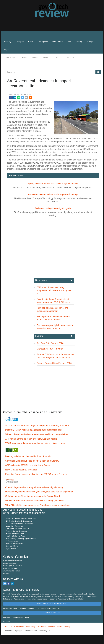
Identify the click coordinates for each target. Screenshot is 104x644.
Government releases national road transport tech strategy (53, 194)
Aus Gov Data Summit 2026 (50, 343)
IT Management (12, 541)
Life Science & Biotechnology (17, 528)
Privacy (51, 627)
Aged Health (11, 548)
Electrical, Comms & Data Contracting (21, 518)
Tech (69, 42)
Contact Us (19, 627)
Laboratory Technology (15, 526)
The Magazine (12, 58)
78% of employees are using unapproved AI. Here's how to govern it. (55, 291)
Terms (59, 627)
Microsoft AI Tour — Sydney (50, 349)
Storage (90, 42)
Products (59, 58)
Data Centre (57, 42)
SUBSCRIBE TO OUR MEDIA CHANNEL (52, 604)
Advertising (30, 627)
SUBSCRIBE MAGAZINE (52, 613)
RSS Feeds (42, 627)
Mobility (79, 42)
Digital (7, 50)
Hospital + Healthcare (14, 543)
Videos (35, 58)
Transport (20, 42)
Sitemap (67, 627)
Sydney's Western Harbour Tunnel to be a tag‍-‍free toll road (53, 184)
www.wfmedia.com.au (12, 571)
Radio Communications (15, 533)
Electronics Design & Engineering (19, 521)
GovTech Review (13, 546)
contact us (7, 621)
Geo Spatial (43, 42)
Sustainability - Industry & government (21, 538)
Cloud (31, 42)
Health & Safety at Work (15, 536)
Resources (46, 58)
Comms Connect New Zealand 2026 (54, 363)
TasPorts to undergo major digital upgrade (53, 208)
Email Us (7, 573)
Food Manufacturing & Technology (19, 523)
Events (25, 58)
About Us (70, 58)
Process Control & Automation (18, 531)
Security (8, 42)
